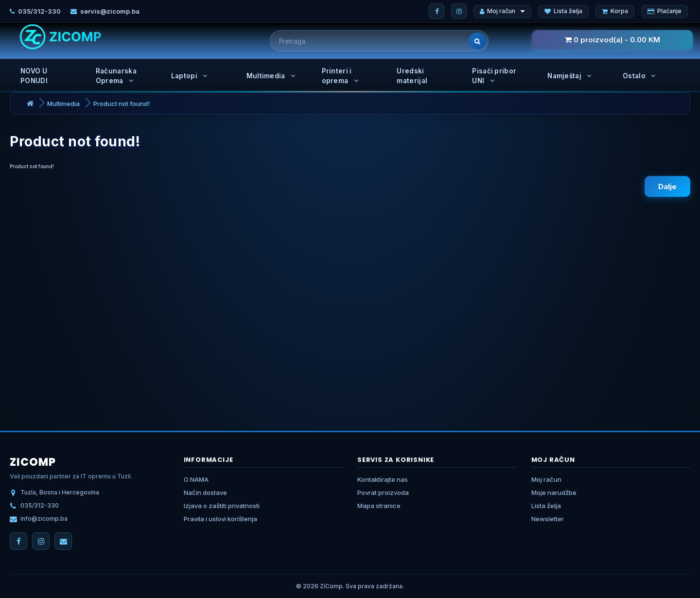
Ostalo (639, 76)
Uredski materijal (412, 76)
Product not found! (122, 104)
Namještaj (569, 76)
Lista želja (563, 11)
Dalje (667, 186)
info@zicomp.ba (44, 519)
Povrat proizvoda (383, 492)
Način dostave (205, 492)
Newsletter (548, 519)
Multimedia (271, 76)
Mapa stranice (379, 506)
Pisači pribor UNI (494, 76)
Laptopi (190, 76)
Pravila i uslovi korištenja (220, 519)
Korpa (615, 11)
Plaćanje (665, 11)
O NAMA (196, 479)
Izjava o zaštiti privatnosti (222, 506)
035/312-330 (39, 11)
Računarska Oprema (116, 76)
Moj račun (502, 11)
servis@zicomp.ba (110, 11)
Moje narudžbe (554, 492)
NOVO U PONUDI (34, 76)
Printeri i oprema (340, 76)
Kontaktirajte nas (383, 479)
